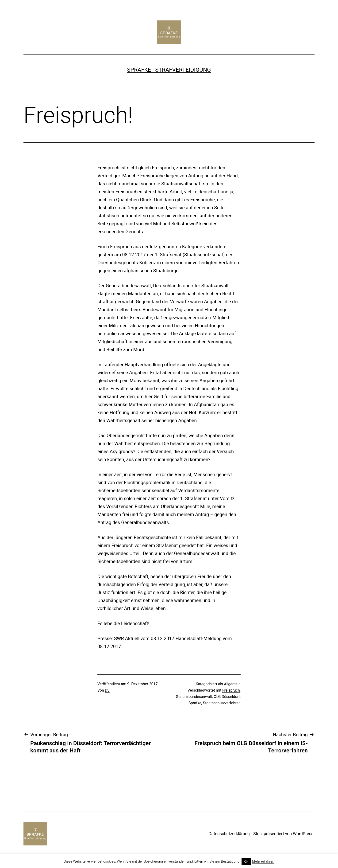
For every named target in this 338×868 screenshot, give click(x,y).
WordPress (303, 834)
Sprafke (195, 703)
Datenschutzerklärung (229, 834)
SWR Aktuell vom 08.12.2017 (144, 638)
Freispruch (231, 690)
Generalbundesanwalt (194, 697)
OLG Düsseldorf (227, 697)
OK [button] (246, 862)
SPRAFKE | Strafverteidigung (169, 70)
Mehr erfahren (263, 861)
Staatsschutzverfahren (222, 703)
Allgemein (232, 684)
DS (107, 690)
